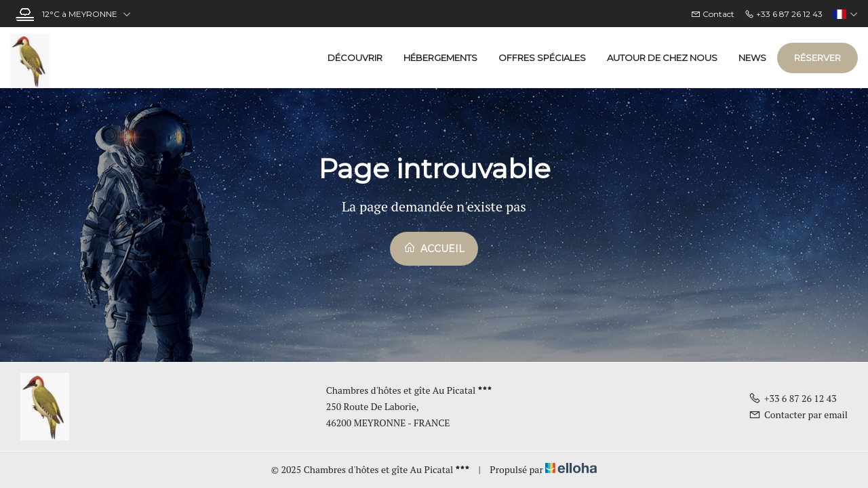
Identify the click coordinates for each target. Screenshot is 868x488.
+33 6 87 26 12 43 (793, 398)
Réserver (817, 58)
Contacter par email (798, 414)
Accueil (434, 248)
